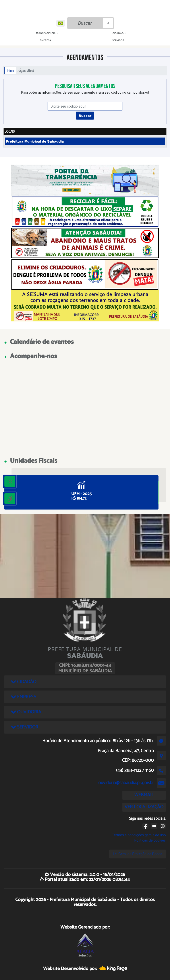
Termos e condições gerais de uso (139, 835)
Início (10, 71)
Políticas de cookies (150, 840)
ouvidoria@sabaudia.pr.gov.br (126, 783)
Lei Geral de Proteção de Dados (138, 854)
